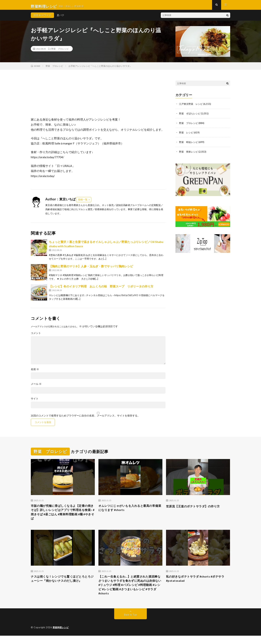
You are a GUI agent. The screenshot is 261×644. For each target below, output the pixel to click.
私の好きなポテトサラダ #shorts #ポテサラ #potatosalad (197, 585)
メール (36, 387)
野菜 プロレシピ (60, 52)
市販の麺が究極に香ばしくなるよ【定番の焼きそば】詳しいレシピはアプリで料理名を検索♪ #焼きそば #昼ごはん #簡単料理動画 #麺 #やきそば (63, 516)
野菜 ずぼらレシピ (190, 116)
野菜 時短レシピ (189, 144)
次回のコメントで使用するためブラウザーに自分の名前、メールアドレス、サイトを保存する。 (85, 418)
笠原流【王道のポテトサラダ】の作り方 (196, 509)
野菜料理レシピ (61, 636)
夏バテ (61, 18)
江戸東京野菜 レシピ (192, 107)
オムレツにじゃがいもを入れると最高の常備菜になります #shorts (130, 511)
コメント (36, 336)
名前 (35, 372)
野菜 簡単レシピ (189, 154)
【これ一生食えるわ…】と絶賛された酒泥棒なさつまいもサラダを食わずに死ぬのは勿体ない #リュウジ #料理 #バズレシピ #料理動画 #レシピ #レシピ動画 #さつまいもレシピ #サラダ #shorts (130, 592)
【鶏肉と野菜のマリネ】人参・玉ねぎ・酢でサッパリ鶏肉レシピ (91, 269)
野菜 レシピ (187, 135)
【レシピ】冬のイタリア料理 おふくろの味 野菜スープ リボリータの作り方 (101, 289)
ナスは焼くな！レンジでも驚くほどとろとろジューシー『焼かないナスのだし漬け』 (63, 585)
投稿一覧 (83, 202)
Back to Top (131, 623)
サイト (35, 401)
